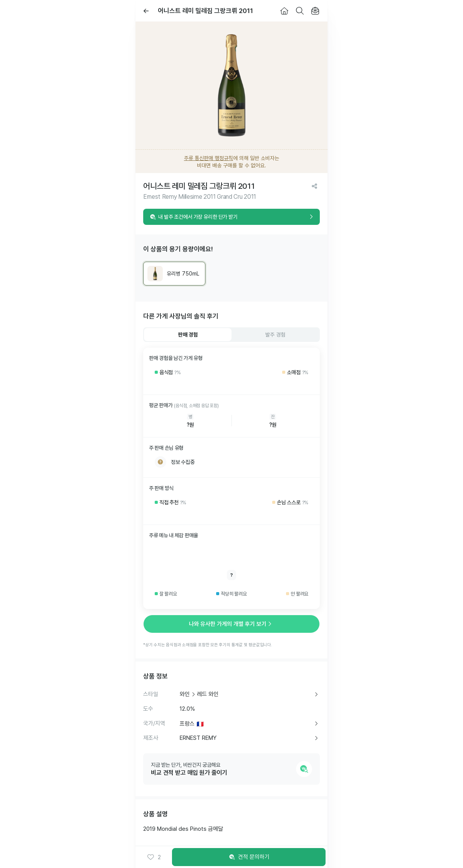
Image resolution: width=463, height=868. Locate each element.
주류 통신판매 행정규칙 (208, 158)
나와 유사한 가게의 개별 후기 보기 (231, 624)
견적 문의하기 (249, 857)
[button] (154, 857)
